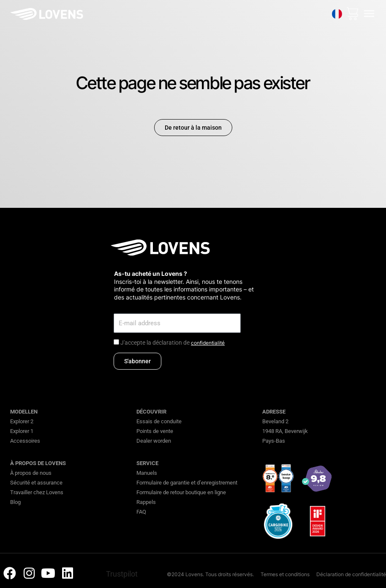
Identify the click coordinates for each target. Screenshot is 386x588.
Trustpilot (122, 574)
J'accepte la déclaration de (173, 343)
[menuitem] (337, 14)
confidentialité (208, 343)
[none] (337, 14)
